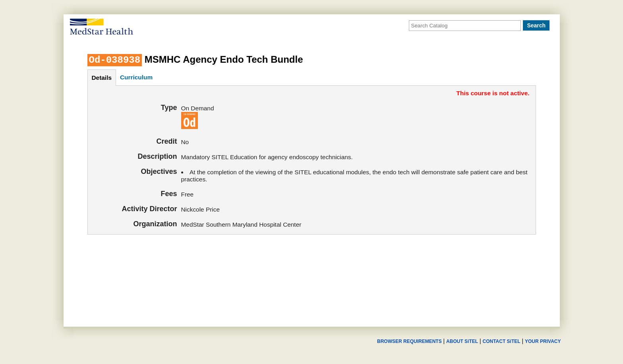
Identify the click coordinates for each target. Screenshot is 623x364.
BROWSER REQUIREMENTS (409, 341)
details (102, 78)
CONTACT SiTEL (502, 341)
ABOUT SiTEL (462, 341)
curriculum (136, 77)
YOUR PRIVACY (543, 341)
